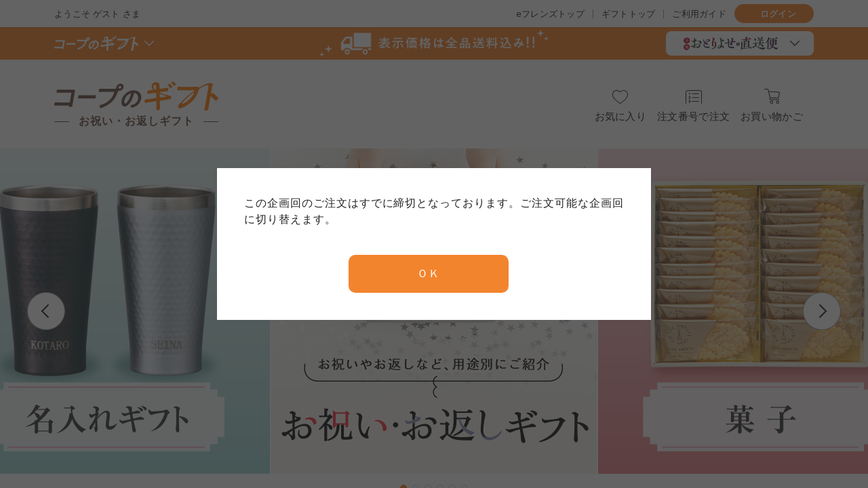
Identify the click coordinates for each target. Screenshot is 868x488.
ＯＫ (429, 273)
